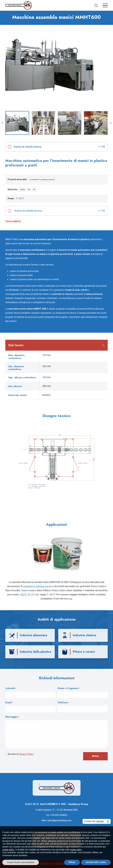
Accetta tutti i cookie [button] (96, 862)
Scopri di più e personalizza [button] (21, 862)
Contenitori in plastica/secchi (42, 179)
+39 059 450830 (59, 815)
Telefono (63, 703)
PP (34, 189)
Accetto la (21, 754)
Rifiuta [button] (72, 862)
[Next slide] (110, 123)
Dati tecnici (16, 345)
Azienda (11, 688)
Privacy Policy (26, 754)
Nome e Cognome (69, 688)
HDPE (23, 189)
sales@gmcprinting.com (59, 820)
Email (9, 703)
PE (29, 189)
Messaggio (12, 717)
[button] (97, 5)
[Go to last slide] (3, 123)
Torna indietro (13, 221)
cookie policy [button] (8, 850)
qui (71, 599)
